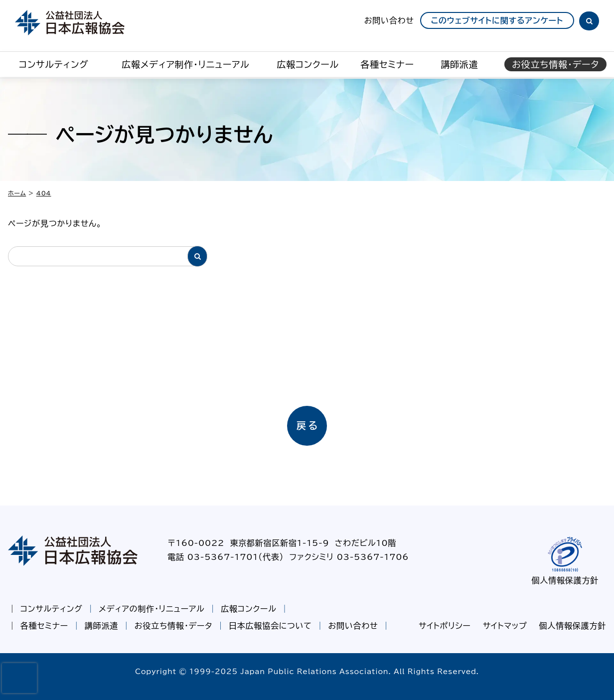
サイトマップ (505, 626)
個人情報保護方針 (565, 580)
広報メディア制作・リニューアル (185, 64)
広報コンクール (308, 64)
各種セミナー (387, 64)
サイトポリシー (445, 626)
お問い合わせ (389, 20)
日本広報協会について (270, 626)
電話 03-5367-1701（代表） (226, 557)
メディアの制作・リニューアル (152, 609)
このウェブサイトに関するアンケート (497, 20)
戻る (308, 426)
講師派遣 (459, 64)
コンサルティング (54, 64)
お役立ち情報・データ (173, 626)
